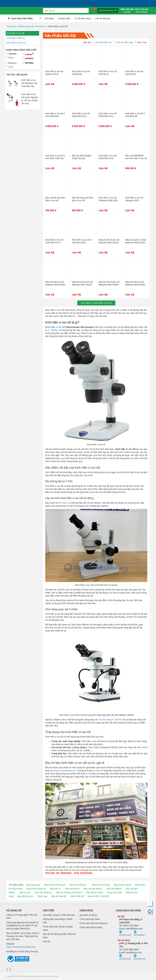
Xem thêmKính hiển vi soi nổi (96, 303)
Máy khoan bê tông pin (55, 885)
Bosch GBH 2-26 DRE (98, 896)
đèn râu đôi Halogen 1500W (108, 720)
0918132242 (125, 957)
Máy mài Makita (114, 889)
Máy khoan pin (33, 885)
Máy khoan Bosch (78, 885)
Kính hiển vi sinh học (16, 43)
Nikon (10, 58)
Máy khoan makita (122, 885)
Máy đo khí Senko (95, 892)
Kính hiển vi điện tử (16, 38)
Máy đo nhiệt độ (59, 896)
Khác (9, 67)
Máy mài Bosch (72, 889)
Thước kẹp (42, 896)
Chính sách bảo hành (90, 919)
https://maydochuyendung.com (21, 947)
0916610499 (125, 933)
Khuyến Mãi (64, 18)
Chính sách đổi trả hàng (91, 927)
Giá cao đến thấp (123, 42)
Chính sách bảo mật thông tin (93, 923)
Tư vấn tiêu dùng (83, 18)
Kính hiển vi (41, 26)
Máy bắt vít (55, 889)
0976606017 (140, 933)
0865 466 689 (127, 11)
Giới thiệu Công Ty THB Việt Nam (59, 915)
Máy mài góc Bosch (93, 889)
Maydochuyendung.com (65, 771)
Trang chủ (11, 26)
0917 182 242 (142, 11)
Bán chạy (141, 42)
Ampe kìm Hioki (115, 892)
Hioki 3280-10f (77, 896)
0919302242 (140, 957)
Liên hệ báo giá (103, 18)
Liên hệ (46, 942)
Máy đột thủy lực (25, 896)
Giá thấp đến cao (102, 42)
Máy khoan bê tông (101, 885)
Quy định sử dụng (88, 915)
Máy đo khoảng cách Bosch (69, 892)
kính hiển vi (63, 503)
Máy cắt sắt (25, 892)
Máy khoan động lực (36, 889)
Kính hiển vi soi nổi (15, 33)
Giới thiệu (49, 18)
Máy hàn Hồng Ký (43, 892)
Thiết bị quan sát (26, 26)
